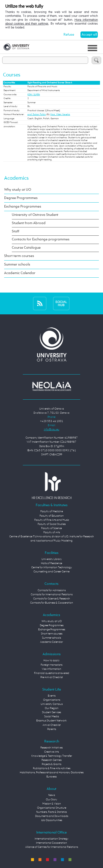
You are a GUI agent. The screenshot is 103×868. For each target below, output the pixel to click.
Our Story (51, 800)
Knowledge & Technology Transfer (52, 756)
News (52, 795)
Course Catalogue (26, 248)
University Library (52, 559)
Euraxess (51, 777)
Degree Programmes (21, 198)
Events (52, 696)
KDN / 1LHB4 (34, 95)
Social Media (52, 716)
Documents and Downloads (52, 816)
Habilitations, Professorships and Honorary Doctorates (52, 773)
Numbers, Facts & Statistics (51, 812)
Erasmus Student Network (51, 721)
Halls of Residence (51, 563)
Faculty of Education (52, 516)
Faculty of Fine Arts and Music (52, 520)
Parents (52, 729)
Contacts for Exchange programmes (41, 239)
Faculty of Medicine (52, 511)
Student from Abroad (29, 223)
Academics (16, 178)
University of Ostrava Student (35, 215)
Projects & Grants (51, 764)
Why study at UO (18, 190)
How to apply (51, 660)
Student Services (51, 712)
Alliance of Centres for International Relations (52, 847)
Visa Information (51, 669)
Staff (16, 231)
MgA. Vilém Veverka (60, 115)
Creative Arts (51, 752)
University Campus (52, 704)
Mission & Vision (52, 804)
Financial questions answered (52, 673)
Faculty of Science (51, 528)
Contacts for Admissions (52, 590)
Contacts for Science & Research (52, 599)
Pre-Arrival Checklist (52, 677)
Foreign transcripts (51, 665)
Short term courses (19, 256)
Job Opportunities (52, 820)
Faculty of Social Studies (52, 524)
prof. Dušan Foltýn (37, 115)
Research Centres (51, 760)
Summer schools (17, 265)
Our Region (52, 708)
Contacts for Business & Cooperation (52, 603)
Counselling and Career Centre (51, 572)
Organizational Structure (52, 808)
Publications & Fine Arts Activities (52, 768)
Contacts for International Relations (52, 594)
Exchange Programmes (23, 207)
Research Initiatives (51, 748)
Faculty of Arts (52, 532)
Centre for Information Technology (52, 567)
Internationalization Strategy (51, 839)
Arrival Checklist (52, 725)
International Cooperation (51, 843)
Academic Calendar (20, 273)
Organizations (52, 700)
